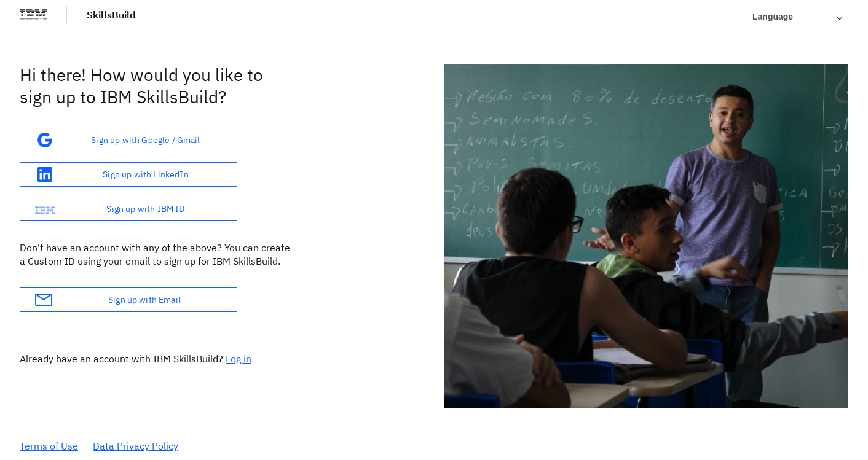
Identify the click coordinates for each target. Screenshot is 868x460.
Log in (239, 359)
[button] (128, 140)
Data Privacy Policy (136, 446)
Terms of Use (49, 446)
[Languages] (798, 17)
